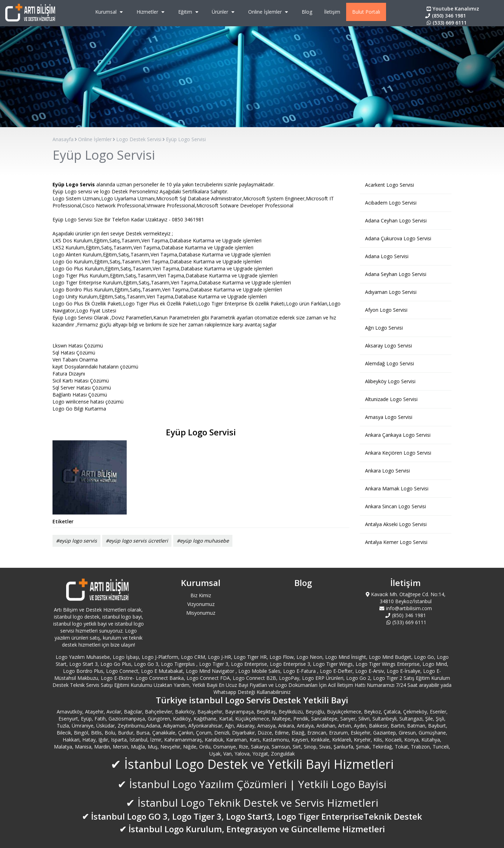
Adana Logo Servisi (387, 256)
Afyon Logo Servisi (386, 310)
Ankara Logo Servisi (387, 471)
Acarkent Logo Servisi (390, 185)
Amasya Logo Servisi (389, 417)
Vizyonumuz (201, 604)
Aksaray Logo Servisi (388, 346)
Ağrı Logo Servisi (384, 328)
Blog (307, 12)
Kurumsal (110, 12)
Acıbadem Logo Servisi (391, 203)
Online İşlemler (269, 12)
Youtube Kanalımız (452, 9)
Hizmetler (151, 12)
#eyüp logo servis (76, 541)
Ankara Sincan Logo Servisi (395, 506)
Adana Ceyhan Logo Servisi (396, 220)
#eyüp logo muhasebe (203, 541)
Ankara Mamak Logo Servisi (397, 488)
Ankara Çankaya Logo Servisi (398, 435)
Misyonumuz (201, 613)
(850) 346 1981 (446, 16)
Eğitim (189, 12)
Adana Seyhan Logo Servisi (396, 274)
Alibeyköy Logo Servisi (390, 381)
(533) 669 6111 (446, 23)
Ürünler (224, 12)
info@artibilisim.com (406, 608)
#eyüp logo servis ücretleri (137, 541)
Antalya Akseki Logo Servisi (396, 524)
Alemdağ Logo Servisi (390, 363)
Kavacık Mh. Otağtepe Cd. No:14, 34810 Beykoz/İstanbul (406, 598)
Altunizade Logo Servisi (391, 399)
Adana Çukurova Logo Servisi (398, 238)
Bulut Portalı (366, 12)
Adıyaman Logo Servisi (391, 292)
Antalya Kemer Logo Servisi (396, 542)
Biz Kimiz (201, 595)
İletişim (332, 12)
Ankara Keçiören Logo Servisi (398, 453)
